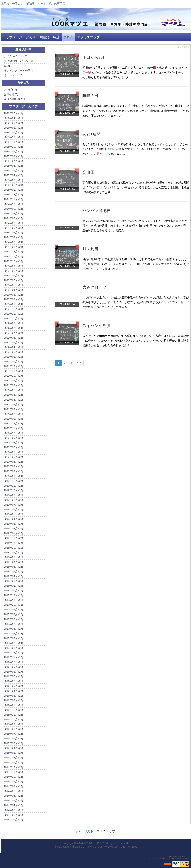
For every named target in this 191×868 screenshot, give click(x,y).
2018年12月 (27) (13, 538)
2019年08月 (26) (13, 500)
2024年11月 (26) (13, 199)
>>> (79, 363)
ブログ (68, 37)
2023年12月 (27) (13, 252)
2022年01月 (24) (13, 361)
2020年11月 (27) (13, 428)
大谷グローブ (94, 287)
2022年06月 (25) (13, 338)
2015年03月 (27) (13, 753)
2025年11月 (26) (13, 142)
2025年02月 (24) (13, 185)
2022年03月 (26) (13, 352)
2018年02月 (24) (13, 586)
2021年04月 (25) (13, 404)
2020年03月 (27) (13, 466)
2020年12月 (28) (13, 423)
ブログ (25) (10, 90)
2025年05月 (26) (13, 171)
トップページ (12, 37)
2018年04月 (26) (13, 576)
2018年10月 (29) (13, 548)
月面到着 (90, 249)
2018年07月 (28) (13, 562)
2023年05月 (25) (13, 285)
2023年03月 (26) (13, 295)
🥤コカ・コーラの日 (16, 75)
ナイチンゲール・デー (17, 56)
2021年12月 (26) (13, 366)
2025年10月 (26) (13, 147)
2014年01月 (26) (13, 820)
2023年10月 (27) (13, 261)
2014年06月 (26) (13, 796)
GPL (182, 859)
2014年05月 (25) (13, 801)
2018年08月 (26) (13, 557)
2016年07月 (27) (13, 676)
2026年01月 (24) (13, 132)
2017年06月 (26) (13, 624)
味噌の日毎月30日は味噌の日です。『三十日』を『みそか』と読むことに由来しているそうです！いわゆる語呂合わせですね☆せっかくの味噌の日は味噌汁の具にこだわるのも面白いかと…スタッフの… (136, 111)
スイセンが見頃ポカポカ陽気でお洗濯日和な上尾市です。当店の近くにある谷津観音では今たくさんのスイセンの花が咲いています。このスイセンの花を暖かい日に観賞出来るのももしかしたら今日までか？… (136, 341)
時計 (56, 37)
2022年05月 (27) (13, 342)
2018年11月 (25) (13, 543)
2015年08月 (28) (13, 729)
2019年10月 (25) (13, 490)
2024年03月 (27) (13, 237)
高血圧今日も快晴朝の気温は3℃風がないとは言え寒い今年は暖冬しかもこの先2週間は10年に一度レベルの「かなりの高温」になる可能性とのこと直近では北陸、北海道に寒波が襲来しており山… (136, 187)
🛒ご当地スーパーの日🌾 (19, 61)
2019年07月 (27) (13, 505)
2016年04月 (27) (13, 691)
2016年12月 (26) (13, 653)
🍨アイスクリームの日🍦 (19, 70)
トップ (110, 831)
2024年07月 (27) (13, 218)
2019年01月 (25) (13, 533)
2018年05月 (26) (13, 571)
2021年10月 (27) (13, 376)
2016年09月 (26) (13, 667)
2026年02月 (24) (13, 128)
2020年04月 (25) (13, 462)
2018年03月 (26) (13, 581)
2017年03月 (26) (13, 638)
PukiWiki (161, 859)
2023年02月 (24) (13, 299)
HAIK (183, 856)
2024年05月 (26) (13, 228)
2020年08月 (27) (13, 443)
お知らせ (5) (11, 94)
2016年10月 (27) (13, 662)
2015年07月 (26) (13, 734)
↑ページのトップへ (89, 831)
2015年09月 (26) (13, 724)
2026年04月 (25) (13, 118)
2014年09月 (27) (13, 781)
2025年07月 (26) (13, 161)
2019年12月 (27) (13, 481)
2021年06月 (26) (13, 395)
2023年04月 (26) (13, 290)
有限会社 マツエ (94, 843)
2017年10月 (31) (13, 605)
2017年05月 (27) (13, 629)
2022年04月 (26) (13, 347)
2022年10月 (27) (13, 319)
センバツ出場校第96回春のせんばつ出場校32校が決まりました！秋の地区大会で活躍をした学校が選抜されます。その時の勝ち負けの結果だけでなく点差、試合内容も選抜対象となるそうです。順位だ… (136, 226)
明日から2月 (93, 57)
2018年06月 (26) (13, 567)
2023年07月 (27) (13, 275)
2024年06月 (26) (13, 223)
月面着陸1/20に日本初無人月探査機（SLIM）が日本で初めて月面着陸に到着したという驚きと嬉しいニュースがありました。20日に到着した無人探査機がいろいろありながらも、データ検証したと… (136, 264)
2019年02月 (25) (13, 529)
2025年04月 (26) (13, 175)
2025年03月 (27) (13, 180)
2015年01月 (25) (13, 762)
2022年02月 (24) (13, 357)
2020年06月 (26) (13, 452)
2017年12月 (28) (13, 595)
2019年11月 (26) (13, 486)
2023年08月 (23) (13, 271)
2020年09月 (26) (13, 438)
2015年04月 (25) (13, 748)
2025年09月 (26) (13, 152)
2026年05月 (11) (13, 113)
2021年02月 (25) (13, 414)
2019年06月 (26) (13, 510)
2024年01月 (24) (13, 247)
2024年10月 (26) (13, 204)
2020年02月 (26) (13, 471)
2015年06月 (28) (13, 739)
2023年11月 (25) (13, 256)
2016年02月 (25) (13, 700)
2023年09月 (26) (13, 266)
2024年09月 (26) (13, 209)
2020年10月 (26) (13, 433)
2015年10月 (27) (13, 719)
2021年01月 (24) (13, 419)
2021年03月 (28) (13, 409)
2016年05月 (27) (13, 686)
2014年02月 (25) (13, 815)
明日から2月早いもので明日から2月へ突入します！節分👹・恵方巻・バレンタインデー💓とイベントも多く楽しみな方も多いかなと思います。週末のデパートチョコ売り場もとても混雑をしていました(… (135, 72)
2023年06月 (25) (13, 280)
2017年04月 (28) (13, 633)
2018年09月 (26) (13, 552)
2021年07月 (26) (13, 390)
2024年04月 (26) (13, 233)
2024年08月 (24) (13, 213)
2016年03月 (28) (13, 696)
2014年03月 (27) (13, 810)
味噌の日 (90, 96)
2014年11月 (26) (13, 772)
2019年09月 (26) (13, 495)
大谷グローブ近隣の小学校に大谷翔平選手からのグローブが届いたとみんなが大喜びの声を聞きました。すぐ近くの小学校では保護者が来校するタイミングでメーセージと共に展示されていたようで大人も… (136, 302)
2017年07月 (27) (13, 619)
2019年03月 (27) (13, 524)
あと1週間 (91, 134)
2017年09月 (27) (13, 610)
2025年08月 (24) (13, 156)
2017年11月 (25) (13, 600)
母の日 (8, 66)
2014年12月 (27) (13, 767)
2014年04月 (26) (13, 805)
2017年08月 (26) (13, 614)
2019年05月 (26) (13, 514)
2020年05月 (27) (13, 457)
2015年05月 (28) (13, 743)
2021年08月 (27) (13, 385)
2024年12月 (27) (13, 194)
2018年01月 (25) (13, 591)
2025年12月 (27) (13, 137)
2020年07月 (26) (13, 447)
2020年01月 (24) (13, 476)
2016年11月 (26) (13, 657)
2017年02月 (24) (13, 643)
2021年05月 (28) (13, 400)
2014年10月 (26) (13, 777)
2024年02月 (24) (13, 242)
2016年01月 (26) (13, 705)
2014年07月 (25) (13, 791)
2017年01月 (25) (13, 648)
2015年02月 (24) (13, 758)
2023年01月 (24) (13, 304)
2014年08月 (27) (13, 786)
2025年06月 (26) (13, 166)
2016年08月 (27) (13, 672)
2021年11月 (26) (13, 371)
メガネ (31, 37)
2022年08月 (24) (13, 328)
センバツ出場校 (96, 211)
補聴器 (44, 37)
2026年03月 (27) (13, 123)
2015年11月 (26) (13, 715)
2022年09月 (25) (13, 323)
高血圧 (88, 172)
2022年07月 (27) (13, 333)
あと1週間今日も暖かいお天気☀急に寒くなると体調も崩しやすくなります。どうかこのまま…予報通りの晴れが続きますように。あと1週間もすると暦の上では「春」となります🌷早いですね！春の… (135, 149)
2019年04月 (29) (13, 519)
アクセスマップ (88, 37)
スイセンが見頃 (96, 325)
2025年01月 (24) (13, 190)
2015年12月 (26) (13, 710)
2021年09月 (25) (13, 381)
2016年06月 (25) (13, 681)
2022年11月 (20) (13, 314)
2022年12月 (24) (13, 309)
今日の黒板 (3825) (14, 99)
